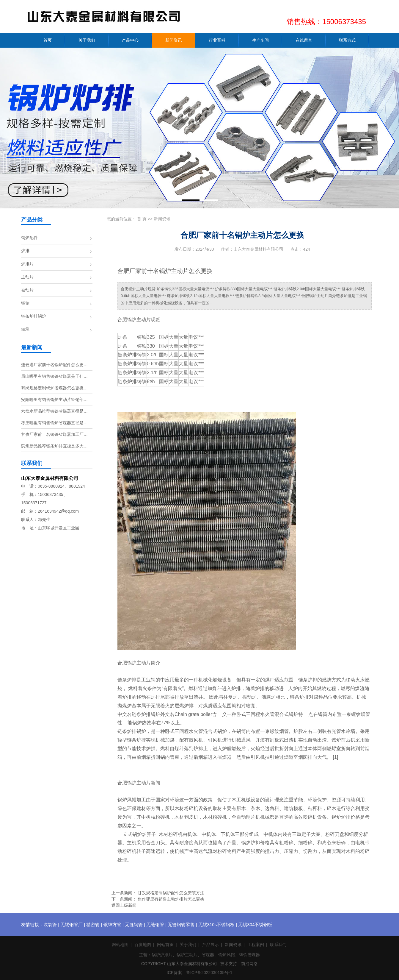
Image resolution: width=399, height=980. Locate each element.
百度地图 (143, 945)
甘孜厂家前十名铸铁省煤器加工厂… (54, 434)
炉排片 (27, 264)
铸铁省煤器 (249, 955)
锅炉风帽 (227, 955)
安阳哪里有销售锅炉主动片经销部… (54, 400)
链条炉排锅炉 (34, 316)
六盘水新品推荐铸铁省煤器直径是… (54, 411)
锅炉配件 (29, 238)
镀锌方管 (112, 924)
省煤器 (208, 955)
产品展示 (211, 945)
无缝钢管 (134, 924)
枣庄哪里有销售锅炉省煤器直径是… (54, 423)
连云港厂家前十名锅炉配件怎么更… (54, 365)
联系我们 (278, 945)
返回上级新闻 (124, 905)
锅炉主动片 (187, 955)
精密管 (93, 924)
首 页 (142, 219)
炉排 (25, 251)
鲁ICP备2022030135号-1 (209, 973)
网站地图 (120, 945)
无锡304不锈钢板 (255, 924)
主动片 (27, 277)
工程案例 (256, 945)
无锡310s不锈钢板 (217, 924)
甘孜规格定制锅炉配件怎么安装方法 (171, 893)
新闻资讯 (162, 219)
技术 (224, 964)
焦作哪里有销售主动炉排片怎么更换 (171, 899)
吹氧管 (50, 924)
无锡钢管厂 (72, 924)
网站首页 (165, 945)
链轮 (25, 303)
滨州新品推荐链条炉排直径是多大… (54, 446)
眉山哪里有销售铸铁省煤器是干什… (54, 376)
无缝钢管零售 (181, 924)
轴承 (25, 329)
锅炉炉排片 (162, 955)
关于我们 (188, 945)
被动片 (27, 290)
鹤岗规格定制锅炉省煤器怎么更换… (54, 388)
